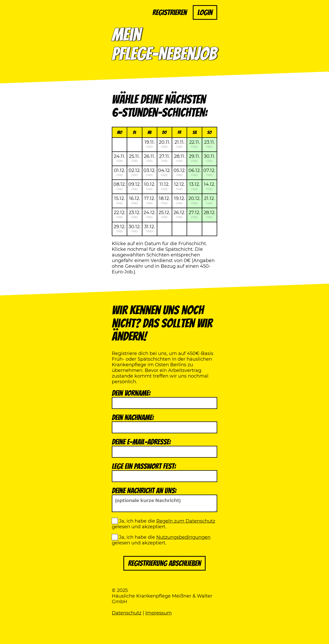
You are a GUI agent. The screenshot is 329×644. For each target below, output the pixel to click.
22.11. (195, 144)
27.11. (164, 158)
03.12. (149, 172)
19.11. (150, 144)
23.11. (209, 144)
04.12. (164, 172)
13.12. (195, 186)
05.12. (180, 172)
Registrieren (170, 12)
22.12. (120, 214)
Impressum (158, 613)
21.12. (209, 200)
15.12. (120, 200)
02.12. (135, 172)
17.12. (150, 200)
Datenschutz (127, 613)
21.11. (180, 144)
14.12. (209, 186)
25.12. (164, 214)
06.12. (195, 172)
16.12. (135, 200)
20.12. (194, 200)
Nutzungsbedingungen (183, 537)
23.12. (135, 214)
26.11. (149, 158)
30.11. (209, 158)
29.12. (120, 228)
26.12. (179, 214)
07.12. (209, 172)
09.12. (134, 186)
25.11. (134, 158)
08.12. (120, 186)
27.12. (194, 214)
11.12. (164, 186)
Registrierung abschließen (164, 563)
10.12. (150, 186)
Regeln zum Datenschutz (186, 521)
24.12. (149, 214)
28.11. (180, 158)
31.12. (150, 228)
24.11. (120, 158)
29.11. (194, 158)
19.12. (180, 200)
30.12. (135, 228)
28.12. (209, 214)
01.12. (120, 172)
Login (205, 12)
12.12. (179, 186)
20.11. (164, 144)
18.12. (164, 200)
